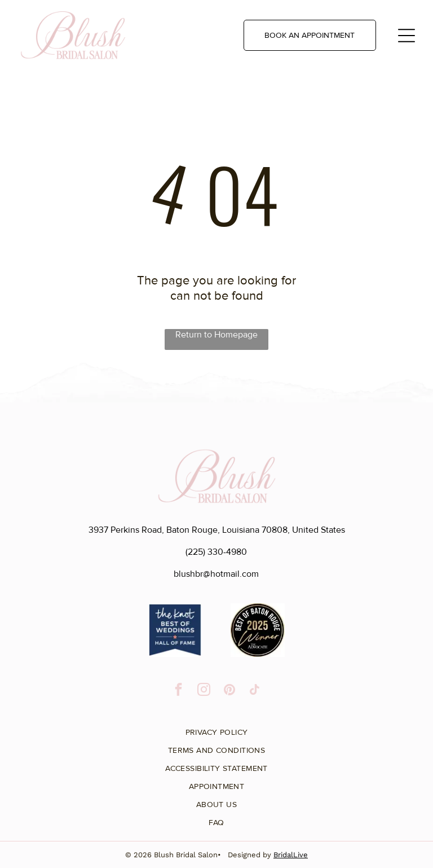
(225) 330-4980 (216, 552)
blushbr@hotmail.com (216, 574)
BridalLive (291, 855)
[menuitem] (216, 728)
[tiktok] (255, 691)
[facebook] (178, 691)
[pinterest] (229, 691)
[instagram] (204, 691)
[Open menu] (407, 36)
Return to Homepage (216, 335)
